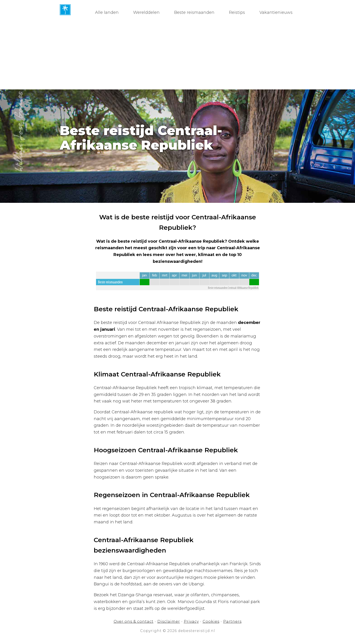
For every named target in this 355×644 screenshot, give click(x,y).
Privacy (191, 621)
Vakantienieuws (276, 12)
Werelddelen (146, 12)
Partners (232, 621)
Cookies (211, 621)
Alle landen (107, 12)
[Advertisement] (177, 55)
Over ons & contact (134, 621)
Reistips (237, 12)
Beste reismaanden (194, 12)
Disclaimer (169, 621)
